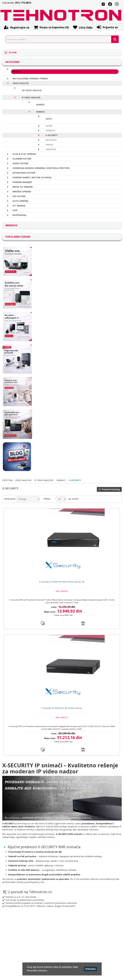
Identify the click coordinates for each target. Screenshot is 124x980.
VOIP (15, 210)
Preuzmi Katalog (109, 489)
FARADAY (50, 130)
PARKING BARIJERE (22, 182)
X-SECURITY (52, 135)
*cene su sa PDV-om (62, 617)
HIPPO (49, 119)
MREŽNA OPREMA (22, 192)
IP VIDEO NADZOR (31, 97)
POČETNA (7, 480)
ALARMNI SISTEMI (22, 159)
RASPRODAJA (19, 215)
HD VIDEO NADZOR (32, 90)
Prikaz (47, 499)
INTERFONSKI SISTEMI (24, 173)
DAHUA (49, 145)
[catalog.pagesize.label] (61, 499)
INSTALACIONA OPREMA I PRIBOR (30, 79)
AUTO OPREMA (20, 201)
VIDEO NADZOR (21, 83)
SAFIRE (49, 126)
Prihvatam (91, 969)
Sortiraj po (10, 499)
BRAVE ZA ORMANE (23, 187)
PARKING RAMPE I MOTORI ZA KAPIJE (32, 177)
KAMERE (40, 105)
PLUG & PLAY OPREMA (24, 154)
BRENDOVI (11, 225)
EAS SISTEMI (19, 196)
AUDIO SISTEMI (20, 163)
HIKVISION (51, 149)
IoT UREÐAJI (19, 206)
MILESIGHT (51, 140)
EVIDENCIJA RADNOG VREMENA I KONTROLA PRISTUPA (41, 168)
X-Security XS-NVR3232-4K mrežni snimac (62, 712)
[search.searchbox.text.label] (61, 39)
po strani (73, 499)
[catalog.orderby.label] (28, 499)
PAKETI (16, 72)
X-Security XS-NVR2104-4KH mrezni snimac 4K (62, 584)
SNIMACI (41, 112)
